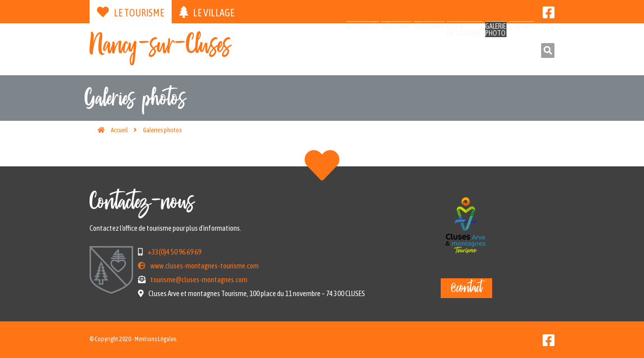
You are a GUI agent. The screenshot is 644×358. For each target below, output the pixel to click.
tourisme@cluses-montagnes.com (199, 280)
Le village (207, 12)
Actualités (278, 51)
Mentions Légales (155, 339)
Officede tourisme (427, 55)
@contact (466, 288)
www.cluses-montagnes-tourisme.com (205, 266)
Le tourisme (131, 12)
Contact (512, 51)
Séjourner (376, 51)
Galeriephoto (473, 55)
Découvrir (327, 51)
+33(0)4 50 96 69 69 (174, 252)
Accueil (119, 130)
